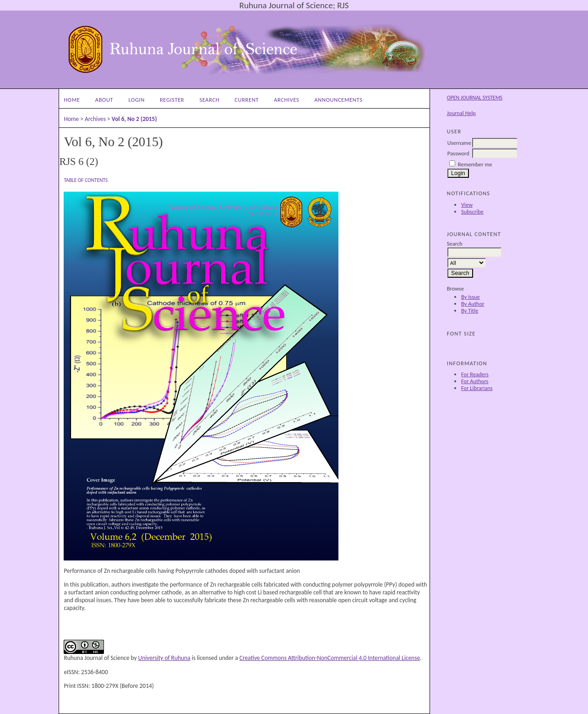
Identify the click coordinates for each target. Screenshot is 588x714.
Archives (286, 100)
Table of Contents (86, 180)
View (467, 205)
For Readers (475, 374)
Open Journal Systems (475, 98)
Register (172, 100)
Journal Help (461, 113)
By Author (473, 304)
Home (72, 100)
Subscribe (472, 211)
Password (458, 153)
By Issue (471, 297)
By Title (470, 310)
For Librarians (477, 388)
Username (459, 143)
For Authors (475, 381)
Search (209, 100)
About (104, 100)
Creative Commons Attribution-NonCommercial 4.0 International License (330, 658)
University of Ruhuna (164, 658)
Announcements (339, 100)
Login (136, 100)
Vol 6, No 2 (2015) (134, 119)
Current (247, 100)
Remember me (475, 164)
